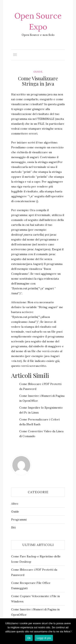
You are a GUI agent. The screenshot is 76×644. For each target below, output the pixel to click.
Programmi (19, 519)
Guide (38, 72)
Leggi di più (44, 638)
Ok (29, 638)
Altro (15, 504)
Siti (13, 527)
